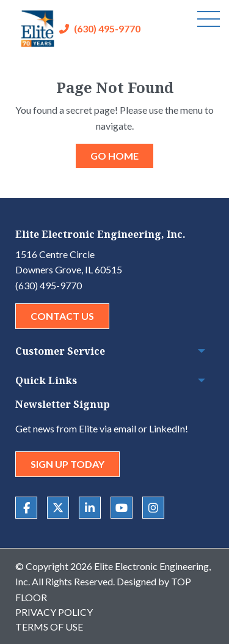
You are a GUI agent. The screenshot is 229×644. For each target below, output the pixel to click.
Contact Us (62, 316)
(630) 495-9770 (107, 28)
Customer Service (60, 351)
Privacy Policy (54, 612)
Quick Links (46, 380)
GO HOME (114, 156)
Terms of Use (49, 627)
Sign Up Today (67, 464)
